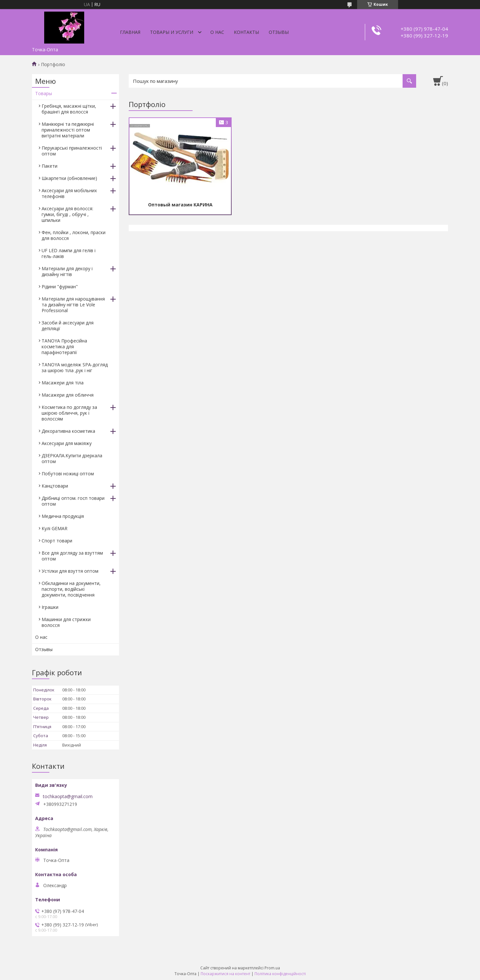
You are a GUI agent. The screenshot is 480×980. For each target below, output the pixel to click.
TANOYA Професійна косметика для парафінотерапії (64, 346)
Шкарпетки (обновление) (69, 178)
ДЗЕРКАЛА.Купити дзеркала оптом (72, 458)
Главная (130, 32)
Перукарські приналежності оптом (72, 151)
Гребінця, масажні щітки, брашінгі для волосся (69, 109)
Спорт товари (57, 541)
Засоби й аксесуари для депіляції (68, 326)
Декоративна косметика (68, 431)
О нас (217, 32)
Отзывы (279, 32)
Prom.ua (272, 968)
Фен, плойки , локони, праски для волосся (74, 235)
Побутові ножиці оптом (68, 474)
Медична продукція (63, 516)
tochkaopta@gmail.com (68, 797)
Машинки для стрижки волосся (66, 622)
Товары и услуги (172, 32)
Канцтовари (55, 486)
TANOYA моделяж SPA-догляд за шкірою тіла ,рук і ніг (75, 367)
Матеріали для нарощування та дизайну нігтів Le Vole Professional (73, 305)
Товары (44, 93)
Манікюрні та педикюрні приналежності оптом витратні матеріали (68, 130)
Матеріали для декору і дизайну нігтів (67, 271)
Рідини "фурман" (60, 287)
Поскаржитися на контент (225, 974)
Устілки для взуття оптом (70, 571)
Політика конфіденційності (280, 974)
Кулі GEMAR (55, 528)
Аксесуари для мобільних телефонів (69, 193)
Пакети (50, 166)
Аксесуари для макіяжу (67, 443)
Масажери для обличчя (68, 395)
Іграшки (50, 607)
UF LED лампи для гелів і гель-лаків (69, 253)
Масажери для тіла (63, 383)
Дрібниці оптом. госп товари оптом (73, 501)
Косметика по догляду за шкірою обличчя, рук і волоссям (69, 413)
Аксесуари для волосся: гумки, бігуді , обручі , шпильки (67, 214)
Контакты (246, 32)
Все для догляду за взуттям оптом (72, 556)
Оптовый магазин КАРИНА (180, 205)
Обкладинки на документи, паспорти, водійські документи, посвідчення (71, 589)
